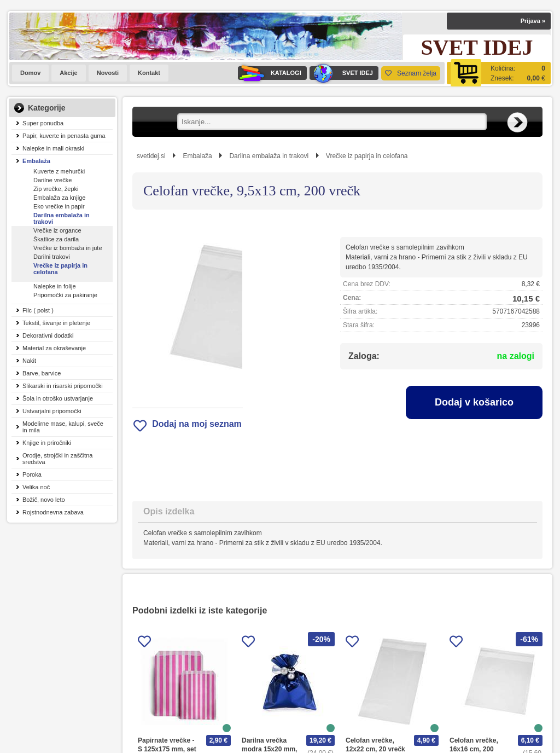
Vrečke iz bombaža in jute (68, 248)
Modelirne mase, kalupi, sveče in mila (63, 427)
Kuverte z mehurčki (59, 171)
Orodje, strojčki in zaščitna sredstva (57, 459)
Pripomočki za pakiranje (65, 295)
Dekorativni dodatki (48, 335)
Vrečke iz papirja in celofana (60, 269)
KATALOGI (270, 73)
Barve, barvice (42, 373)
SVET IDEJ (341, 73)
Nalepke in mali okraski (53, 148)
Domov (30, 73)
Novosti (108, 73)
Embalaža (36, 161)
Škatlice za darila (56, 239)
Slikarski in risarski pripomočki (63, 386)
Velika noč (36, 487)
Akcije (68, 73)
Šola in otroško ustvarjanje (58, 398)
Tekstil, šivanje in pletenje (56, 323)
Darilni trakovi (52, 257)
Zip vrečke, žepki (56, 189)
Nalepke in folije (55, 286)
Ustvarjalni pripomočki (52, 411)
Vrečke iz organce (57, 230)
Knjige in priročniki (47, 443)
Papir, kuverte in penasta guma (64, 136)
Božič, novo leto (44, 500)
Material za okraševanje (54, 348)
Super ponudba (43, 123)
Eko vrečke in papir (59, 206)
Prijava (533, 21)
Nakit (29, 361)
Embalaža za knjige (59, 198)
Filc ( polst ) (38, 310)
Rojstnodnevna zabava (53, 512)
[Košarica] (499, 73)
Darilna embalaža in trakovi (62, 218)
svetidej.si (151, 156)
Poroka (32, 474)
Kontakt (149, 73)
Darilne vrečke (52, 180)
